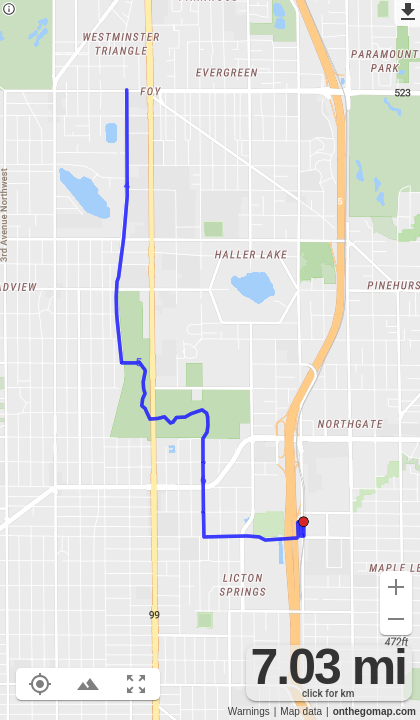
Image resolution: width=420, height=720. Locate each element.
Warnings (249, 711)
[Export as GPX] (407, 13)
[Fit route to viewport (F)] (136, 684)
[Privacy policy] (9, 10)
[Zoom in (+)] (396, 587)
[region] (210, 360)
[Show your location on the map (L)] (40, 684)
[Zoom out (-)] (396, 619)
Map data (301, 711)
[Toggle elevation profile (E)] (88, 684)
